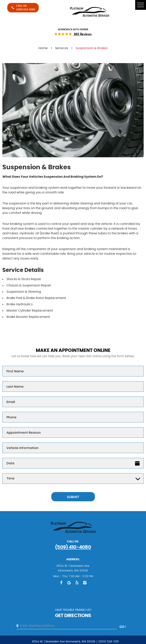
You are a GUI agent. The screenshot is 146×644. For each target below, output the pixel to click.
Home (43, 48)
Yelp (77, 583)
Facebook (61, 583)
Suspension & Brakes (92, 48)
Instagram (85, 583)
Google (69, 583)
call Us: (26, 8)
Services (62, 48)
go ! (123, 627)
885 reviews (82, 34)
